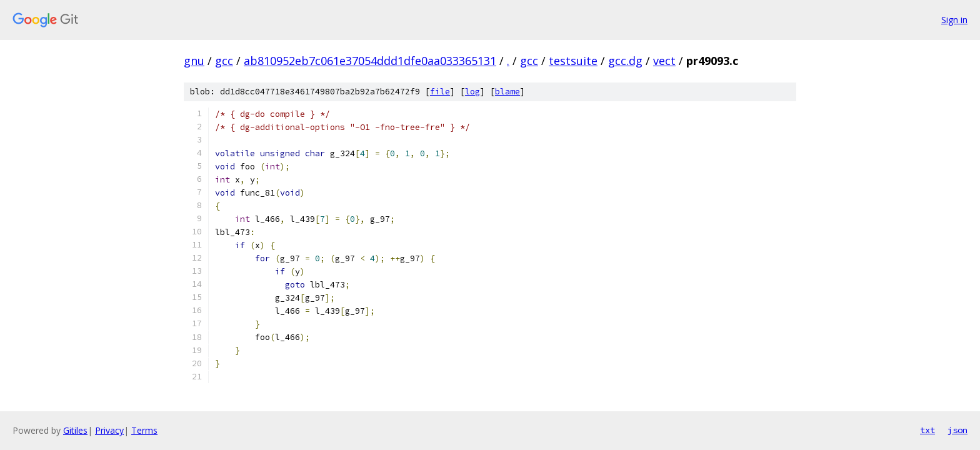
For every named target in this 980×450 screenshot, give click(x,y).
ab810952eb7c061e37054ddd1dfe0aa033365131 (370, 61)
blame (507, 92)
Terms (144, 430)
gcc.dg (625, 61)
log (472, 92)
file (440, 92)
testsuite (573, 61)
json (957, 430)
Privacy (109, 430)
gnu (194, 61)
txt (927, 430)
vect (664, 61)
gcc (224, 61)
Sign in (954, 20)
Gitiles (75, 430)
